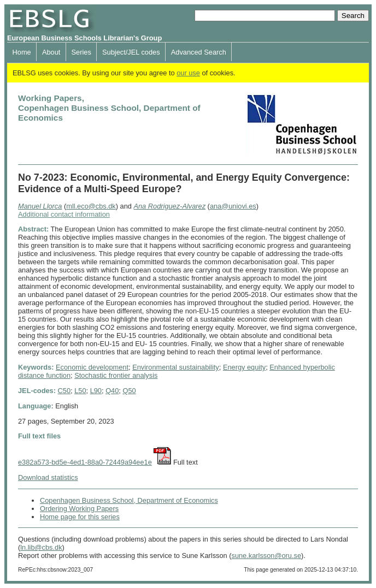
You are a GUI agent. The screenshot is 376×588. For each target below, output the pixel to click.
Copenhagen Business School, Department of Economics (129, 500)
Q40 (112, 391)
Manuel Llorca (40, 206)
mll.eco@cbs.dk (91, 206)
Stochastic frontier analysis (116, 375)
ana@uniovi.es (233, 206)
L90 (96, 391)
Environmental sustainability (176, 367)
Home (22, 52)
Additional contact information (64, 214)
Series (81, 52)
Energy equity (244, 367)
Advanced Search (199, 52)
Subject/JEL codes (131, 52)
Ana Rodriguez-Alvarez (169, 206)
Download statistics (48, 477)
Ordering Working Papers (79, 509)
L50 (80, 391)
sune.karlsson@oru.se (266, 556)
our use (188, 73)
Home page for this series (80, 517)
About (51, 52)
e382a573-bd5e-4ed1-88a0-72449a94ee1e (85, 462)
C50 (64, 391)
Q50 (129, 391)
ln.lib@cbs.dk (41, 547)
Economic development (92, 367)
